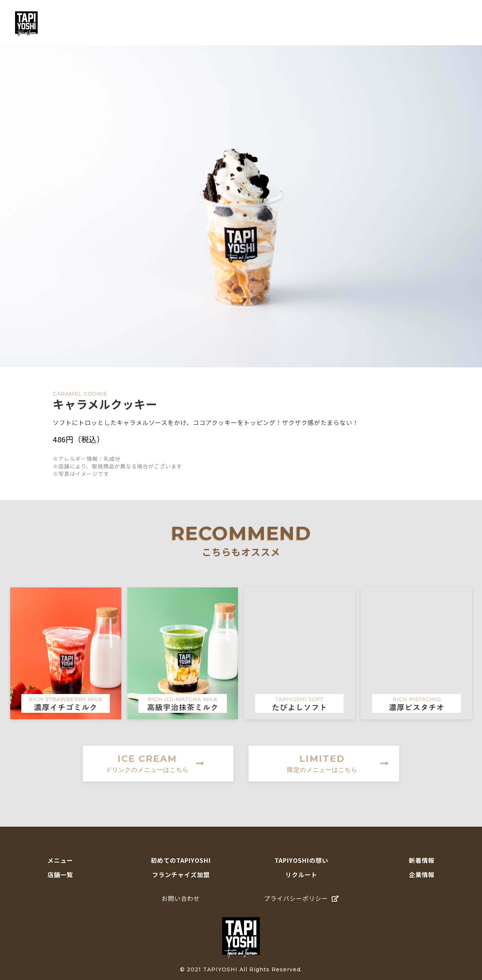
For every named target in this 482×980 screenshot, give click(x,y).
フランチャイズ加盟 (181, 875)
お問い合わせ (181, 898)
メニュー (212, 24)
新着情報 (422, 860)
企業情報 (422, 875)
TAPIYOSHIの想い (338, 24)
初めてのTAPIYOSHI (268, 24)
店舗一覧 (391, 24)
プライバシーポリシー (301, 898)
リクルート (301, 875)
